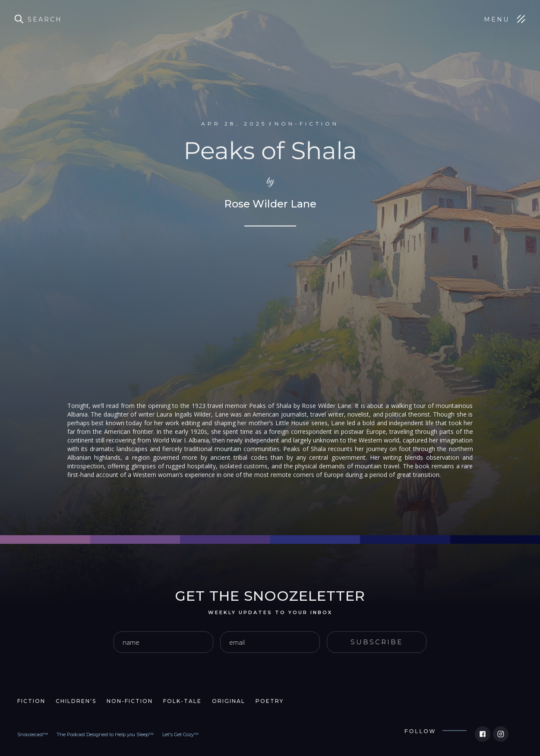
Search (45, 19)
